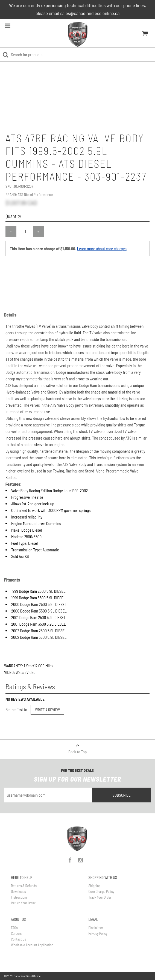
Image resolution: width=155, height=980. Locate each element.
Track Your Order (100, 897)
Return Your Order (23, 903)
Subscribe (122, 795)
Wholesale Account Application (32, 945)
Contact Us (18, 939)
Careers (16, 933)
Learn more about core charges (102, 249)
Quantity (13, 216)
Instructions (19, 897)
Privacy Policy (98, 933)
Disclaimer (96, 928)
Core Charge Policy (101, 891)
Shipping (95, 886)
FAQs (14, 928)
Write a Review (47, 710)
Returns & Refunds (24, 886)
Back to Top (77, 747)
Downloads (18, 891)
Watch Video (25, 672)
